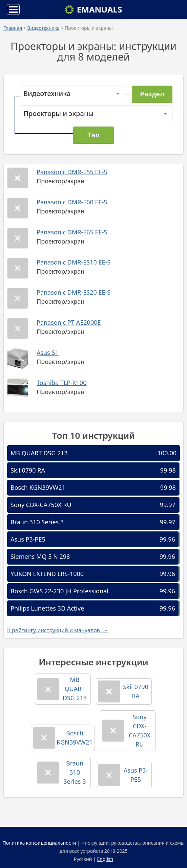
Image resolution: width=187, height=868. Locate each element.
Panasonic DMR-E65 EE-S (72, 232)
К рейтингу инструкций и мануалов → (58, 630)
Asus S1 (48, 352)
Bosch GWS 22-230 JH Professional (59, 591)
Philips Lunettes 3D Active (47, 608)
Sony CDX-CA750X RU (41, 505)
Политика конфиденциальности (39, 843)
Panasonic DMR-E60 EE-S (72, 202)
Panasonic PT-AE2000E (69, 322)
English (105, 859)
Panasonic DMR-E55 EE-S (72, 172)
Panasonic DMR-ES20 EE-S (74, 292)
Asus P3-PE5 (28, 539)
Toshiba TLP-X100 (61, 383)
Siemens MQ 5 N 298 (40, 556)
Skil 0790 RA (28, 470)
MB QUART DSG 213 (39, 453)
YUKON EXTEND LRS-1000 (47, 574)
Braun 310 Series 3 (37, 522)
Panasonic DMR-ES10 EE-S (74, 262)
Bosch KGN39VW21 (38, 487)
